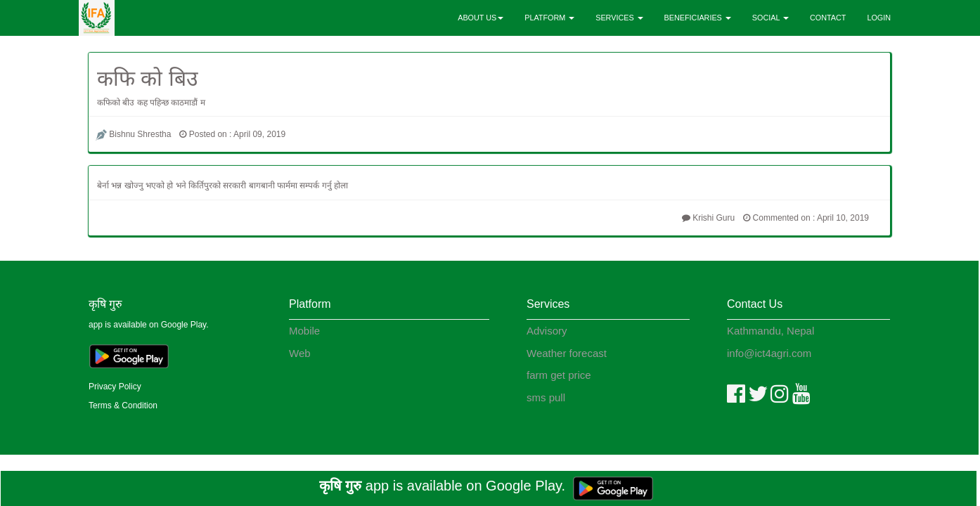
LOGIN (879, 18)
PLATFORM (549, 18)
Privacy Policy (115, 387)
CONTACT (828, 18)
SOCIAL (771, 18)
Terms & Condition (123, 406)
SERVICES (619, 18)
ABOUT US (481, 18)
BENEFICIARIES (698, 18)
